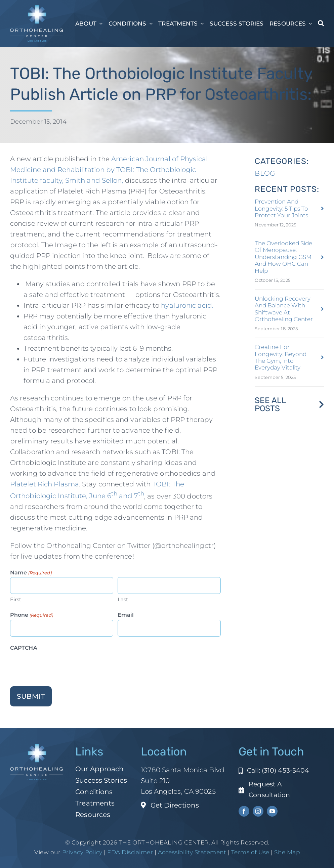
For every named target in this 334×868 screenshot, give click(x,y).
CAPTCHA (24, 648)
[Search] (321, 24)
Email (126, 615)
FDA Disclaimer (130, 852)
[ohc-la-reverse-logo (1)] (36, 9)
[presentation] (61, 666)
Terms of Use (250, 852)
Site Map (287, 852)
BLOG (265, 173)
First (16, 599)
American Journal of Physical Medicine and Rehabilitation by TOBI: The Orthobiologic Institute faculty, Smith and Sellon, (109, 170)
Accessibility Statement (192, 852)
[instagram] (258, 811)
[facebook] (244, 811)
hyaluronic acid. (187, 305)
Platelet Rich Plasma (45, 484)
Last (123, 599)
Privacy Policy (82, 852)
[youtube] (272, 811)
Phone (32, 615)
